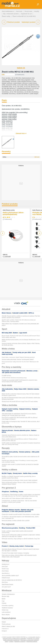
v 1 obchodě (7, 256)
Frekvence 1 (5, 629)
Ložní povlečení (6, 612)
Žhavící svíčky (6, 16)
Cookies (11, 641)
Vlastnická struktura (32, 641)
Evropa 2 (4, 631)
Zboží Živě (5, 566)
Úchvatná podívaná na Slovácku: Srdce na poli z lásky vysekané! (20, 480)
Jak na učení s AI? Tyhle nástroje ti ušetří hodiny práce (17, 498)
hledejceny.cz (5, 564)
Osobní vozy (5, 569)
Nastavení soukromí (20, 641)
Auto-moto (19, 11)
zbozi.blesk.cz (6, 573)
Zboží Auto (5, 582)
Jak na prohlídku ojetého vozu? (10, 575)
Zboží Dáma (5, 571)
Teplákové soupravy (7, 608)
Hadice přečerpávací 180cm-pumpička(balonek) (13, 213)
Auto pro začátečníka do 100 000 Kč (12, 580)
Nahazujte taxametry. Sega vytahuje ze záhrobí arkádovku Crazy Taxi (21, 539)
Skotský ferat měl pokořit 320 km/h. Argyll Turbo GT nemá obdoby (20, 402)
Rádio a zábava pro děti (8, 626)
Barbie (4, 599)
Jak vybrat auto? (6, 587)
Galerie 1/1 (21, 68)
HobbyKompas (6, 578)
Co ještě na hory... (7, 375)
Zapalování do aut (26, 14)
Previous (3, 233)
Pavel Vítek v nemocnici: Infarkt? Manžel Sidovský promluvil (18, 357)
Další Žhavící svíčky (9, 210)
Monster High (5, 596)
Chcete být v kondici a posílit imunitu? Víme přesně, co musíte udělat (21, 514)
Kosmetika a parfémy (8, 606)
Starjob (4, 622)
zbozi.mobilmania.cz (8, 11)
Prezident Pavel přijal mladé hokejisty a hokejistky (15, 553)
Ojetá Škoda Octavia (7, 584)
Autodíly (37, 11)
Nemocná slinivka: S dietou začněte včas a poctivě (16, 521)
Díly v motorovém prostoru (11, 14)
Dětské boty (5, 610)
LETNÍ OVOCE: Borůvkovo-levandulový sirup (14, 378)
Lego (3, 601)
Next (39, 233)
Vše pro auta (28, 11)
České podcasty (6, 624)
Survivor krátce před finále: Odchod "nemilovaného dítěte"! (18, 359)
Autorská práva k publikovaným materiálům (15, 639)
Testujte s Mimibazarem (8, 594)
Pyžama (4, 603)
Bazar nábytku (6, 615)
